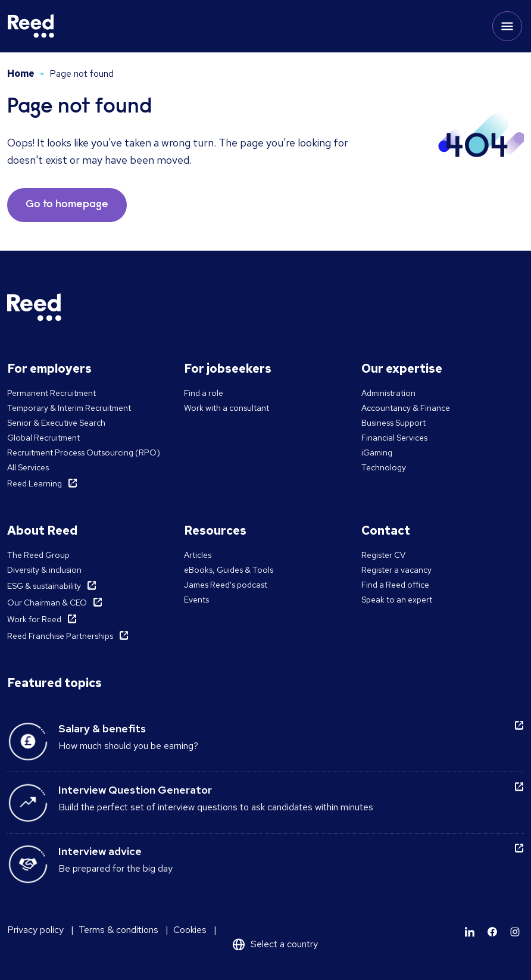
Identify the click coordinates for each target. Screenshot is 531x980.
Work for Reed (34, 619)
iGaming (377, 452)
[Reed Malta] (31, 26)
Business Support (393, 423)
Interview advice (100, 851)
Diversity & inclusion (44, 570)
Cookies (190, 930)
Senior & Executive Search (56, 423)
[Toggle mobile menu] (507, 26)
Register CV (383, 555)
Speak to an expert (397, 600)
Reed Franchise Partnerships (60, 636)
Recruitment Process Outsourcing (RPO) (84, 452)
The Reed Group (38, 555)
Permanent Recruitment (51, 393)
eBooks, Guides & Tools (229, 570)
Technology (384, 467)
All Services (28, 467)
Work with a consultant (227, 408)
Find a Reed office (395, 585)
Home (21, 74)
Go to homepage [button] (67, 205)
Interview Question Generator (135, 790)
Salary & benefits (102, 728)
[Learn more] (470, 932)
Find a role (204, 393)
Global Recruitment (43, 438)
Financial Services (394, 438)
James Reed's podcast (226, 585)
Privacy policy (35, 930)
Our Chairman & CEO (47, 603)
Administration (388, 393)
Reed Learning (35, 483)
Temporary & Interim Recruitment (69, 408)
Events (196, 600)
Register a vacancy (396, 570)
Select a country (284, 944)
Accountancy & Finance (406, 408)
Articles (198, 555)
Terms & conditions (118, 930)
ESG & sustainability (44, 586)
